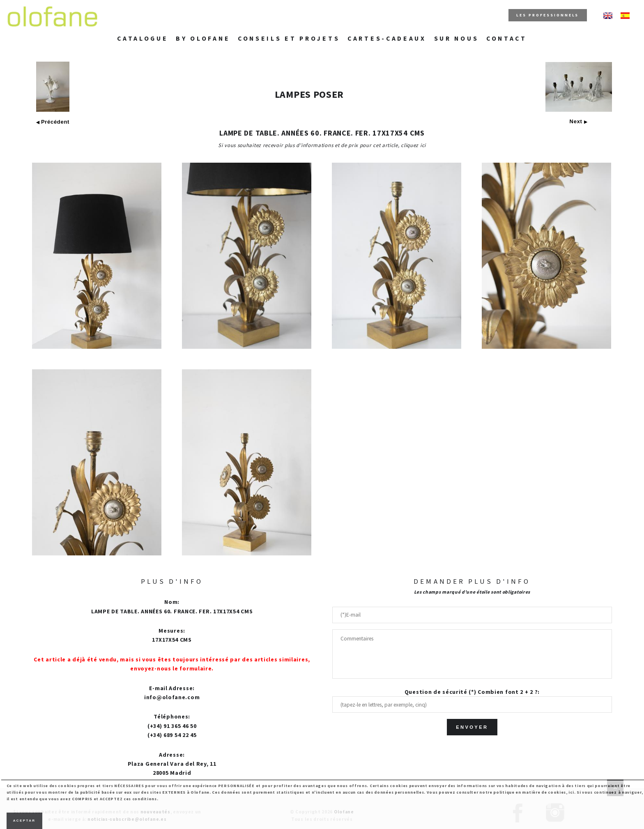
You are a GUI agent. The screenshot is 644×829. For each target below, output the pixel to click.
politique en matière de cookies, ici (534, 792)
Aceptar (24, 821)
